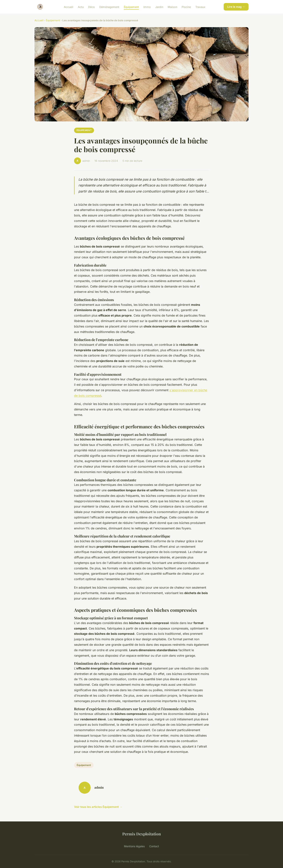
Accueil (69, 7)
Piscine (186, 7)
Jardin (159, 7)
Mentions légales (134, 846)
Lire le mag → (236, 7)
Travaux (200, 7)
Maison (172, 7)
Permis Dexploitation (142, 834)
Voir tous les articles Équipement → (98, 807)
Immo (147, 7)
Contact (154, 846)
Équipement (131, 7)
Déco (91, 7)
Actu (81, 7)
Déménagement (109, 7)
